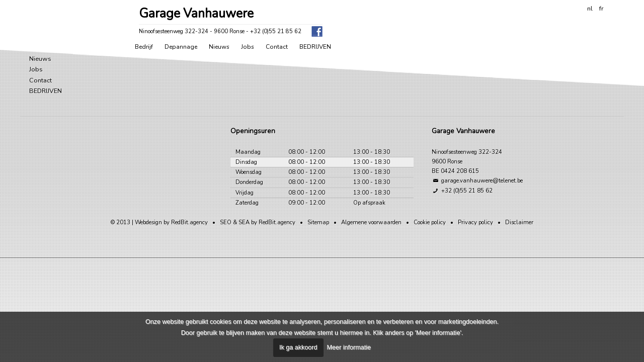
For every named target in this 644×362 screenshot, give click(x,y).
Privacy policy (475, 222)
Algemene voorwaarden (371, 222)
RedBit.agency (189, 222)
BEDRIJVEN (315, 47)
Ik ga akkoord (298, 347)
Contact (277, 47)
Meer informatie (349, 347)
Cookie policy (430, 222)
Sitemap (318, 222)
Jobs (248, 47)
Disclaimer (519, 222)
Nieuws (219, 47)
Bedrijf (144, 47)
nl (590, 8)
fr (601, 8)
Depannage (181, 47)
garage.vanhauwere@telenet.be (477, 181)
